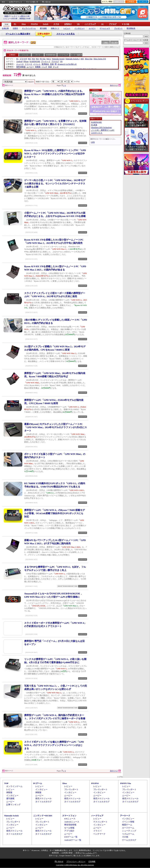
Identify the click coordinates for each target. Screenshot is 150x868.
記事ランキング (13, 805)
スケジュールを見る (66, 34)
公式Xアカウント (16, 2)
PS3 (37, 59)
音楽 (50, 67)
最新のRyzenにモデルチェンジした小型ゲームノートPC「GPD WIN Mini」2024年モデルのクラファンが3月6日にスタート (56, 427)
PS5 (29, 59)
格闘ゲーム (127, 825)
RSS (3, 2)
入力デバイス (97, 133)
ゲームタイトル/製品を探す (18, 34)
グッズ (56, 67)
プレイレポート (71, 789)
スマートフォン (69, 816)
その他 (125, 837)
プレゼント (118, 28)
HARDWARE (35, 61)
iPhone (26, 61)
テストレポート (100, 822)
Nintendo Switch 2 (72, 59)
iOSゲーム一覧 (71, 837)
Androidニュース (72, 822)
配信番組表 (131, 28)
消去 (106, 43)
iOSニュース (70, 819)
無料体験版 (21, 67)
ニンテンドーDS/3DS (43, 816)
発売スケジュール (43, 798)
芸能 (52, 64)
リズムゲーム (128, 834)
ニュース (20, 64)
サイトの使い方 (32, 2)
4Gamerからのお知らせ (67, 64)
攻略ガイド (55, 28)
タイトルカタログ (43, 802)
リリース (28, 64)
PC (15, 24)
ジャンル (25, 55)
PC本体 (94, 125)
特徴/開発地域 (51, 55)
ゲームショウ (105, 28)
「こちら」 (89, 853)
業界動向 (45, 64)
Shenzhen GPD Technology (101, 128)
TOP (6, 24)
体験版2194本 (25, 19)
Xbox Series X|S (100, 59)
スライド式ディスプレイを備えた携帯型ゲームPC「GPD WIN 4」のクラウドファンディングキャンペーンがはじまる (54, 745)
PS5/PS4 (34, 24)
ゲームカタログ (129, 840)
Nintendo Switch (58, 59)
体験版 (9, 792)
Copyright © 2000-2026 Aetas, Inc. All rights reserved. (75, 865)
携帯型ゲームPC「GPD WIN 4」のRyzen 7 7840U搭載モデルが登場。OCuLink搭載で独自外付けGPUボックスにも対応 (55, 513)
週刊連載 (43, 28)
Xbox (24, 24)
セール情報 (69, 828)
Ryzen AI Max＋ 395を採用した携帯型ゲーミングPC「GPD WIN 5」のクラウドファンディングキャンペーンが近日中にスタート (55, 154)
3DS (82, 59)
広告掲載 (92, 861)
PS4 (33, 59)
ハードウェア (90, 24)
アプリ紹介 (69, 831)
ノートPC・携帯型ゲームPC (103, 130)
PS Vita (43, 59)
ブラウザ (23, 59)
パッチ (44, 67)
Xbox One (89, 59)
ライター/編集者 (76, 55)
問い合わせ (46, 2)
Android (19, 61)
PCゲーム (38, 783)
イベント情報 (128, 822)
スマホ (56, 24)
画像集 (38, 67)
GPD (33, 43)
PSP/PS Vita (125, 783)
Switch (46, 24)
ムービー (92, 28)
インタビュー (80, 28)
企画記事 (5, 28)
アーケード (46, 61)
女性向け (68, 24)
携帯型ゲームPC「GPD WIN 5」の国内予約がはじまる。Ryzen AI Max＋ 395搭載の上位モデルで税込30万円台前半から (55, 94)
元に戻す (115, 43)
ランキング (143, 2)
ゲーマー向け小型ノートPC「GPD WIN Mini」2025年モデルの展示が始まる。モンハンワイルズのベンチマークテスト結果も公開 (55, 184)
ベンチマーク (99, 834)
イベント (37, 64)
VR (78, 24)
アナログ (113, 24)
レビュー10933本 (10, 19)
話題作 (15, 28)
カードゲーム (128, 828)
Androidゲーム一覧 (73, 840)
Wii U (49, 59)
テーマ (38, 55)
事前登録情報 (70, 825)
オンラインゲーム (29, 28)
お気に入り (119, 2)
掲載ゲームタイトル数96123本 (17, 16)
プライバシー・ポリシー (76, 861)
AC (102, 24)
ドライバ (97, 831)
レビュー (67, 28)
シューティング (129, 831)
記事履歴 (131, 2)
